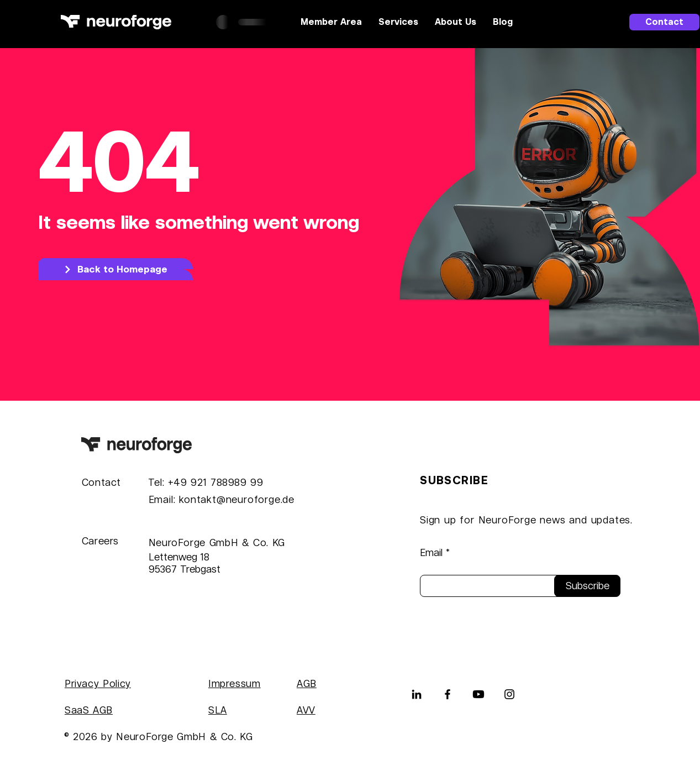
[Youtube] (478, 694)
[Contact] (664, 22)
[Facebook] (448, 694)
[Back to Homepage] (115, 269)
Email (431, 553)
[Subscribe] (587, 586)
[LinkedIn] (417, 694)
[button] (398, 22)
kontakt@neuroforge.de (237, 499)
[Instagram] (509, 694)
